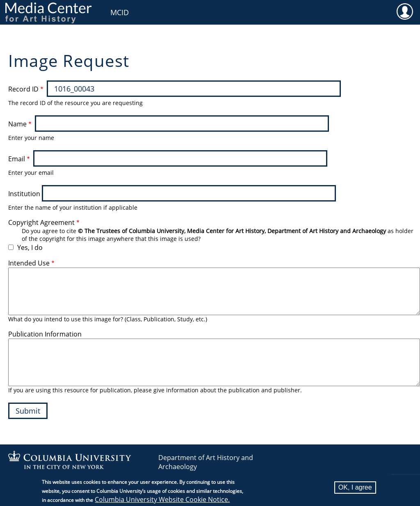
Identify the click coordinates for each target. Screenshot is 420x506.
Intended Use (29, 263)
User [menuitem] (405, 11)
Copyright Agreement (41, 222)
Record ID (23, 89)
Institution (24, 194)
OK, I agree (355, 487)
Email (17, 159)
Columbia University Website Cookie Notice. (162, 499)
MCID (120, 12)
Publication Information (45, 334)
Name (17, 124)
